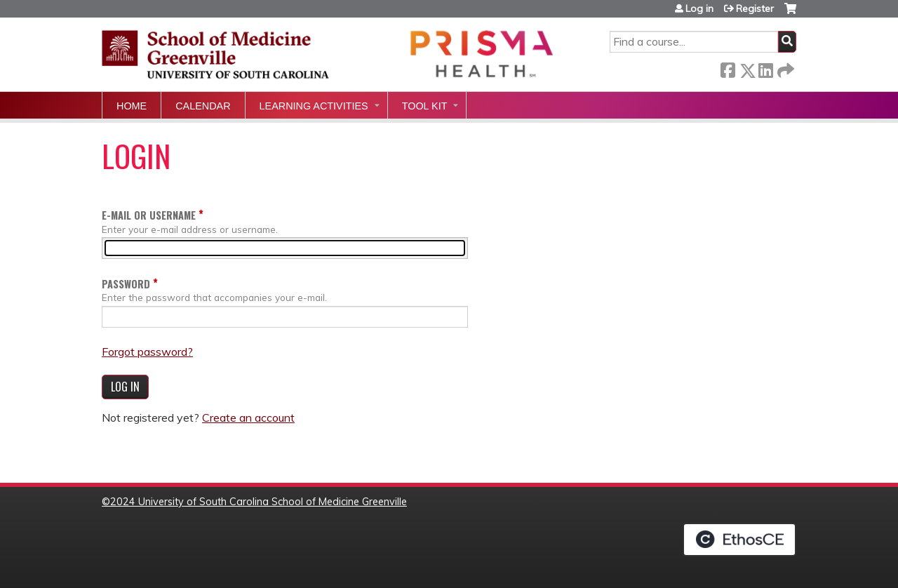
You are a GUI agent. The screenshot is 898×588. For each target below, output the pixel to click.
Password (126, 284)
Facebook (728, 68)
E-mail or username (149, 215)
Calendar (203, 106)
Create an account (248, 417)
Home (132, 106)
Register (755, 8)
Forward (784, 68)
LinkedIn (765, 68)
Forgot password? (147, 352)
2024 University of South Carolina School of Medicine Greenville (259, 502)
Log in (699, 8)
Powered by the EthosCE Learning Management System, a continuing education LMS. (739, 540)
